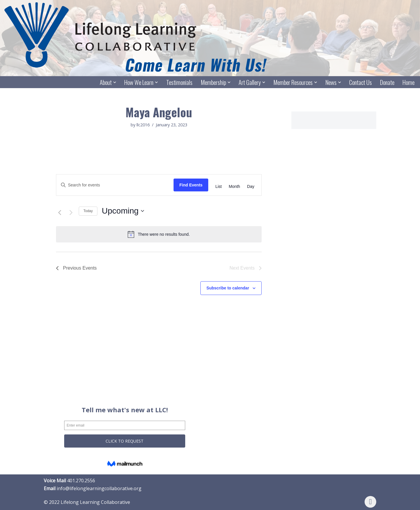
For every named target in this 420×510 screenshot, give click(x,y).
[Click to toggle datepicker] (123, 211)
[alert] (159, 235)
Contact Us (360, 82)
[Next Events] (71, 213)
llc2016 (143, 125)
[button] (115, 82)
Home (408, 82)
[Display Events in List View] (218, 187)
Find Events (191, 185)
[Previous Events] (60, 213)
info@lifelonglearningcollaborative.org (99, 489)
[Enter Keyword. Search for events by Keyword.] (115, 185)
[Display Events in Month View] (234, 187)
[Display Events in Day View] (251, 187)
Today (88, 211)
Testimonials (179, 82)
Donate (387, 82)
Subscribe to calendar (228, 288)
